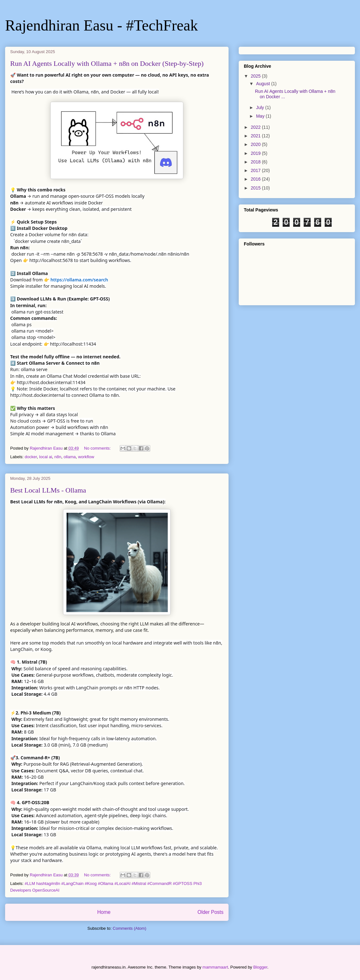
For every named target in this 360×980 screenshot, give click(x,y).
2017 (256, 170)
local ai (46, 457)
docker (31, 457)
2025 (256, 76)
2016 (256, 179)
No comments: (98, 448)
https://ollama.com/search (79, 280)
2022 (256, 127)
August (263, 84)
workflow (86, 457)
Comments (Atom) (129, 928)
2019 (256, 153)
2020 (256, 144)
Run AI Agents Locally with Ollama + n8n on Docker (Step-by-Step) (107, 63)
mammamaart (215, 967)
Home (104, 912)
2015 (256, 188)
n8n (58, 457)
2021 (256, 136)
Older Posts (211, 912)
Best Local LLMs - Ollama (48, 490)
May (261, 116)
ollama (70, 457)
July (261, 107)
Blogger (260, 967)
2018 (256, 162)
